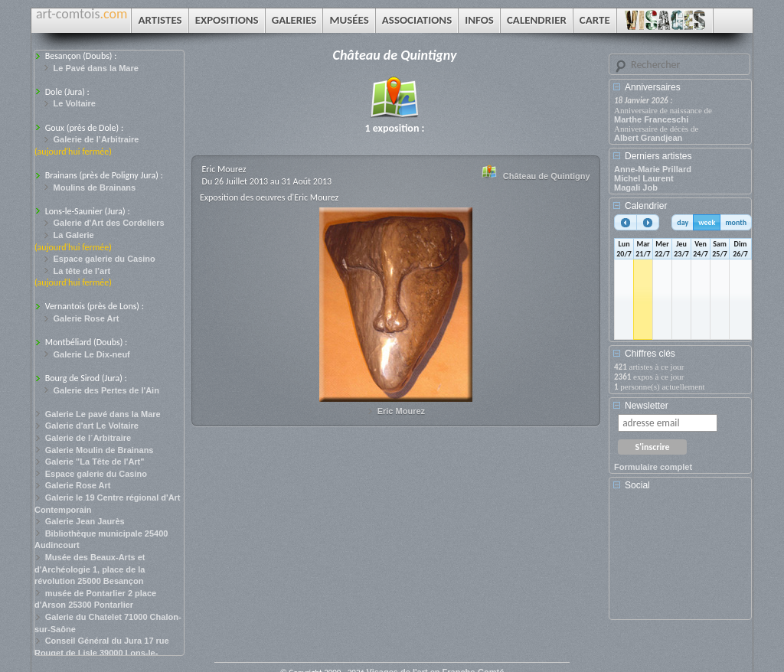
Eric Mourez (401, 411)
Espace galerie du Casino (105, 259)
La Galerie (74, 235)
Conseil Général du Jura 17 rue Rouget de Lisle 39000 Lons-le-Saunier (102, 652)
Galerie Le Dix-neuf (92, 354)
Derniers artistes (658, 156)
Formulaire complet (653, 467)
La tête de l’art (82, 271)
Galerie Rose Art (87, 318)
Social (637, 485)
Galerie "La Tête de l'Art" (95, 462)
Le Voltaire (75, 103)
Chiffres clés (650, 354)
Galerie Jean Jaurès (85, 521)
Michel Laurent (644, 178)
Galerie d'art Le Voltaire (92, 426)
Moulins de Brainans (95, 188)
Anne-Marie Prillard (653, 169)
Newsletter (647, 406)
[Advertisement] (683, 560)
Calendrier (646, 206)
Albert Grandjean (648, 138)
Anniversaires (653, 87)
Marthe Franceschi (651, 119)
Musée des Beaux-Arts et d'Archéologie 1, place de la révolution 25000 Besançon (90, 569)
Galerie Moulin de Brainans (100, 450)
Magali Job (636, 188)
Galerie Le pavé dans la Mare (103, 414)
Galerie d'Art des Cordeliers (109, 223)
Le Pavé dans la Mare (96, 68)
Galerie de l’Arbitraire (96, 139)
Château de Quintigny (547, 176)
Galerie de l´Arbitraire (88, 438)
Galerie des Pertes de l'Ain (106, 390)
